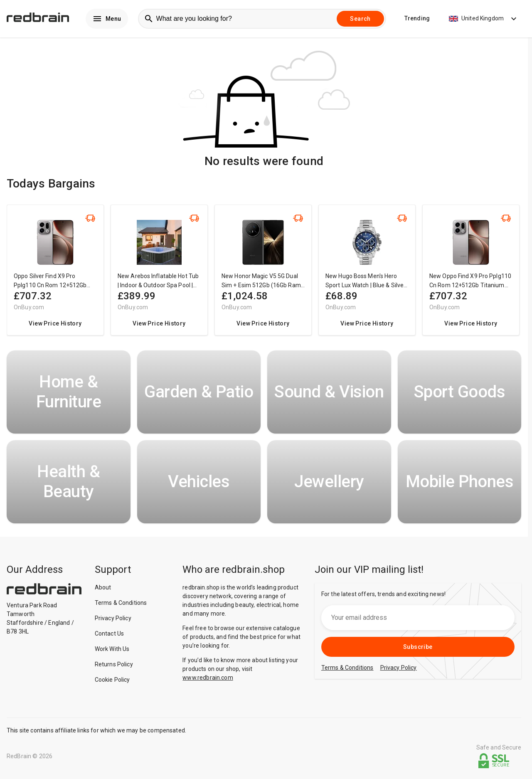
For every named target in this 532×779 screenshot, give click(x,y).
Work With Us (112, 650)
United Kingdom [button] (484, 19)
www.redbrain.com (208, 678)
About (103, 588)
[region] (264, 275)
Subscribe (418, 648)
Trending (417, 19)
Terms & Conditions (121, 604)
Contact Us (110, 634)
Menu (107, 19)
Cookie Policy (112, 680)
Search (360, 19)
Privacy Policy (113, 619)
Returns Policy (114, 665)
